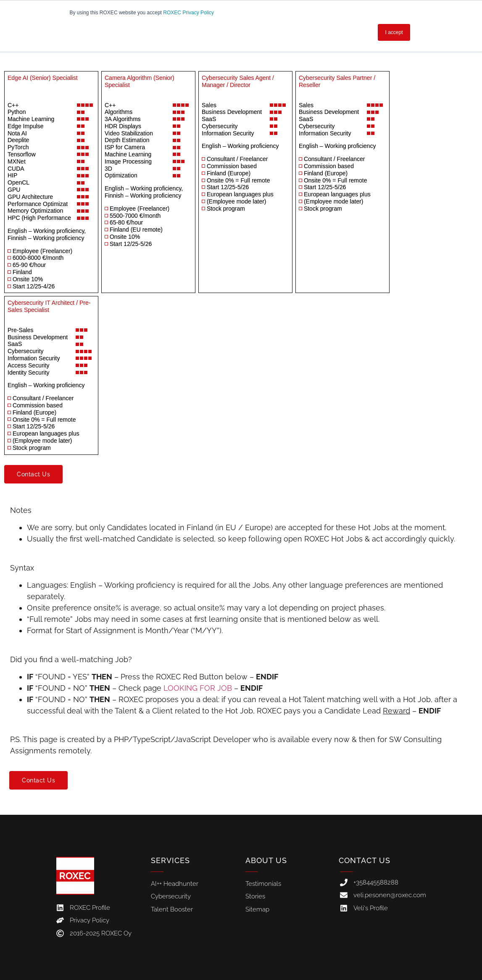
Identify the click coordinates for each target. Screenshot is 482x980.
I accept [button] (394, 32)
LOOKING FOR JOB (198, 688)
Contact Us (365, 860)
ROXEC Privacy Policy (188, 13)
